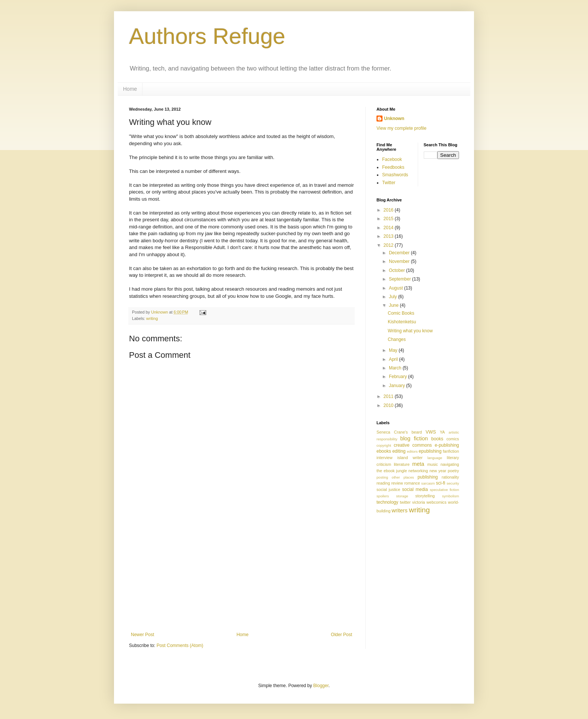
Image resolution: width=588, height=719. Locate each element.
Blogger (321, 686)
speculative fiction (444, 490)
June (394, 305)
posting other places (395, 477)
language (435, 458)
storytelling (425, 496)
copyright (384, 445)
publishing (427, 477)
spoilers (383, 496)
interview (385, 458)
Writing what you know (410, 331)
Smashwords (395, 175)
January (397, 386)
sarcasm (428, 483)
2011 (389, 396)
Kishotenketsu (402, 322)
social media (415, 489)
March (396, 368)
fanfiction (451, 451)
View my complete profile (401, 128)
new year (438, 471)
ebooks (384, 451)
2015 (389, 219)
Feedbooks (393, 167)
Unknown (394, 119)
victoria (418, 502)
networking (418, 471)
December (400, 253)
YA (442, 432)
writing (152, 318)
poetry (453, 471)
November (400, 261)
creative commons (413, 445)
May (394, 350)
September (400, 279)
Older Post (341, 635)
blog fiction (414, 438)
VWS (431, 432)
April (394, 359)
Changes (397, 339)
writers (399, 510)
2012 (389, 245)
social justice (388, 489)
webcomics (436, 502)
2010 (389, 405)
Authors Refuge (207, 36)
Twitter (389, 183)
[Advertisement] (241, 576)
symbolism (451, 496)
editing (399, 451)
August (397, 288)
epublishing (430, 451)
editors (412, 451)
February (398, 377)
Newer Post (142, 635)
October (397, 270)
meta (418, 464)
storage (402, 496)
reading (383, 483)
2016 (389, 210)
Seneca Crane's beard (399, 432)
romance (412, 483)
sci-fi (441, 483)
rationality (450, 477)
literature (402, 464)
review (397, 483)
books (437, 439)
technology (387, 502)
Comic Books (401, 313)
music (432, 464)
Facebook (392, 159)
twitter (405, 502)
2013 (389, 236)
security (453, 483)
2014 (389, 228)
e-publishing (447, 445)
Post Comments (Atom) (180, 645)
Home (130, 89)
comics (453, 439)
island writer (410, 458)
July (394, 297)
